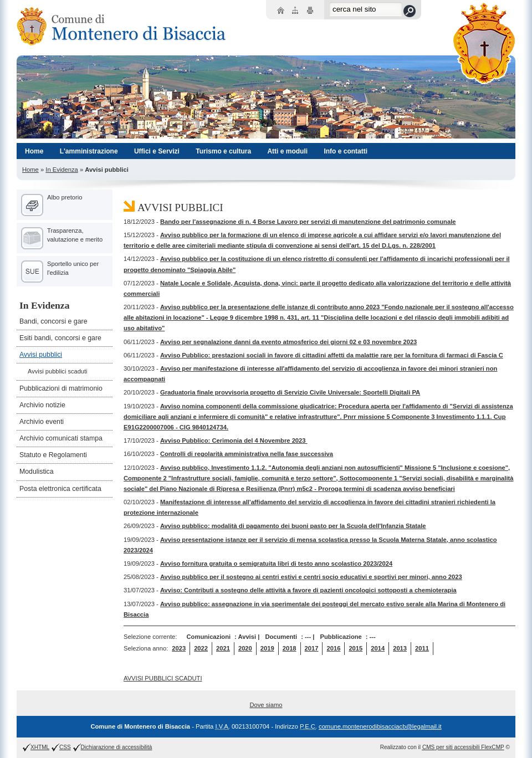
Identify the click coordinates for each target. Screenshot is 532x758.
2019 (267, 648)
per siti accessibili (463, 747)
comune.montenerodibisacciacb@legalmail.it (380, 726)
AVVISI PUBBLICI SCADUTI (163, 678)
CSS (65, 747)
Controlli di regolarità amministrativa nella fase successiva (247, 454)
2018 (290, 648)
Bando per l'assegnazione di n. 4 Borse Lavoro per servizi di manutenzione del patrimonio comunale (308, 222)
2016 (333, 648)
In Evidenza (62, 170)
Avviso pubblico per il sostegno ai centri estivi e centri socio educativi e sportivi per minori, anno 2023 (311, 577)
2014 (378, 648)
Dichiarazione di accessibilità (117, 747)
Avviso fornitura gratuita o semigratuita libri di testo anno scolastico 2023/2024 (276, 564)
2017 (312, 648)
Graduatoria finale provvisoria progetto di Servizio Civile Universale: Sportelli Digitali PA (290, 392)
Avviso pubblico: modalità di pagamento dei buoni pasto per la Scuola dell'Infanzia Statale (293, 526)
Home (30, 170)
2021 (223, 648)
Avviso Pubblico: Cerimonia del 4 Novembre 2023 (234, 441)
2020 (245, 648)
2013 (400, 648)
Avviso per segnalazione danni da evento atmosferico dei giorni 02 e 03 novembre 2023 (288, 342)
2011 (422, 648)
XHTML (40, 747)
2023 (179, 648)
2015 (355, 648)
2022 (201, 648)
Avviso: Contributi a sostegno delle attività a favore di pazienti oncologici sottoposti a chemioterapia (308, 590)
